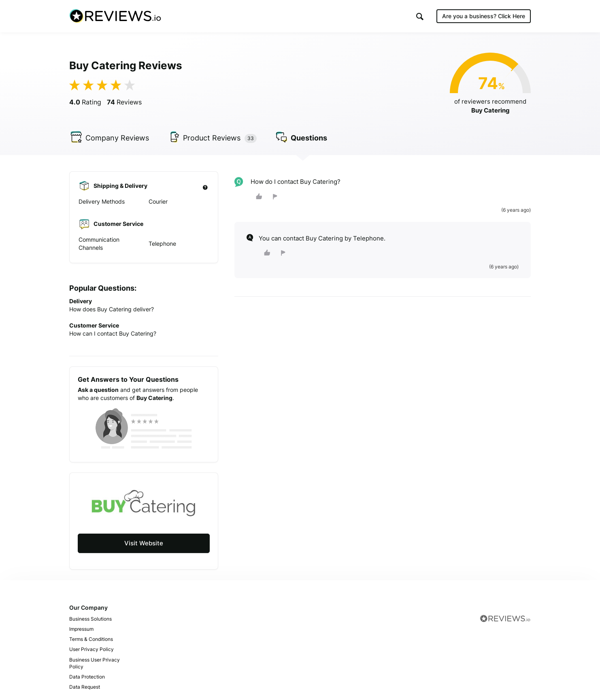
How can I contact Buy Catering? (113, 333)
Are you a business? (484, 16)
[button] (420, 16)
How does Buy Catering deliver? (112, 309)
